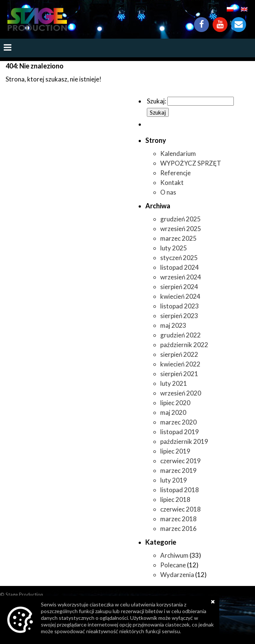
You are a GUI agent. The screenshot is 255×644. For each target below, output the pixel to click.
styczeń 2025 (179, 258)
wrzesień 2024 (181, 277)
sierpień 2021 (179, 374)
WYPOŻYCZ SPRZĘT (191, 163)
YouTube (220, 21)
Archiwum (174, 555)
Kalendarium (178, 153)
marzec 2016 (178, 528)
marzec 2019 (178, 470)
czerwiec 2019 (180, 461)
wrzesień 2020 (181, 393)
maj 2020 (173, 412)
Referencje (175, 173)
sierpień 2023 (179, 316)
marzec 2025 (178, 238)
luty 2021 (174, 383)
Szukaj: (156, 101)
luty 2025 (174, 248)
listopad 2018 (180, 490)
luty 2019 (174, 480)
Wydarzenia (177, 575)
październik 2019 (184, 441)
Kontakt (239, 21)
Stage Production (24, 595)
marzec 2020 (178, 422)
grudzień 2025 (180, 219)
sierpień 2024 (179, 287)
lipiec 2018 (175, 499)
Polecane (173, 565)
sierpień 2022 (179, 354)
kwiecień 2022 (180, 364)
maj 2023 (173, 325)
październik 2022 (184, 345)
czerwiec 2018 (180, 509)
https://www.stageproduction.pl (37, 19)
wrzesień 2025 (181, 229)
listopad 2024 (180, 267)
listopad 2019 (180, 432)
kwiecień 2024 (180, 296)
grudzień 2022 (180, 335)
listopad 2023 (180, 306)
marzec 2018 (178, 519)
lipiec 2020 (175, 403)
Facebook (201, 21)
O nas (168, 192)
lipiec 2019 (175, 451)
